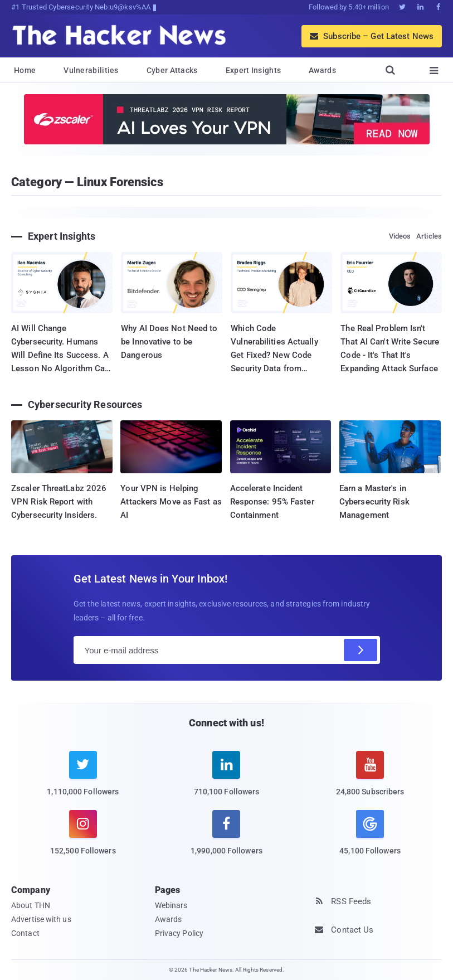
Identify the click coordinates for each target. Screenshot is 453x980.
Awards (322, 70)
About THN (31, 905)
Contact (25, 933)
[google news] (370, 834)
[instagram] (83, 839)
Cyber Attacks (172, 70)
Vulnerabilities (91, 70)
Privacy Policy (179, 933)
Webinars (171, 905)
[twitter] (83, 780)
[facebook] (227, 839)
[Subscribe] (361, 650)
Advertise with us (41, 919)
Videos (400, 236)
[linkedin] (227, 780)
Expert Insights (254, 70)
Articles (429, 236)
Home (25, 70)
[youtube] (370, 780)
